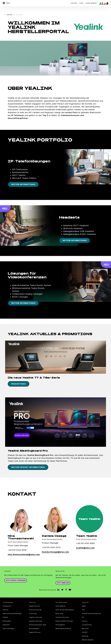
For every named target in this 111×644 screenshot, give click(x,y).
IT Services (33, 609)
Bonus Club (59, 609)
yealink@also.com (85, 543)
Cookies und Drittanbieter (25, 642)
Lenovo (85, 617)
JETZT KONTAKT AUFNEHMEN (16, 576)
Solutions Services (36, 617)
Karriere (6, 605)
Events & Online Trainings (64, 617)
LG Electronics (87, 620)
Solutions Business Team (38, 620)
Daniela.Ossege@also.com (55, 547)
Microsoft (85, 624)
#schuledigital (34, 624)
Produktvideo (19, 379)
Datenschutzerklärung (43, 642)
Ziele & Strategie (8, 624)
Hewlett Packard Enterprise (92, 609)
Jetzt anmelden (63, 578)
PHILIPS (85, 628)
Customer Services (62, 613)
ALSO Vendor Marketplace (65, 605)
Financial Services (35, 605)
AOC (83, 605)
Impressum (56, 642)
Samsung (85, 632)
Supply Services (35, 628)
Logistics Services (36, 613)
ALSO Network (61, 602)
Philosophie (7, 617)
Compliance (7, 602)
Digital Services (35, 602)
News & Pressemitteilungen (12, 609)
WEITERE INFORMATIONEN (23, 180)
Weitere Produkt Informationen (28, 463)
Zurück (10, 10)
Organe (5, 613)
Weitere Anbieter (88, 635)
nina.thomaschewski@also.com (24, 550)
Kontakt (74, 3)
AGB (13, 642)
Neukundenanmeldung (63, 624)
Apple (84, 602)
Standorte (6, 620)
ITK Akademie (60, 620)
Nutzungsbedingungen (69, 642)
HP (83, 613)
